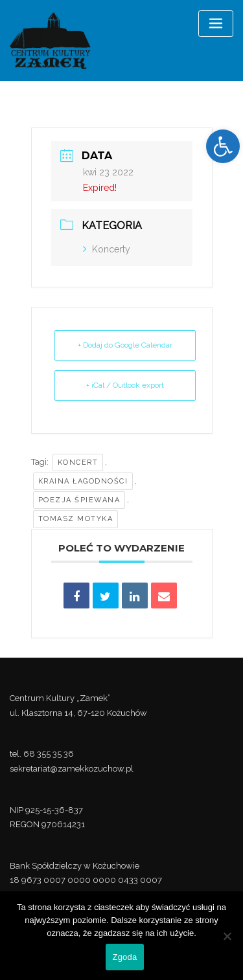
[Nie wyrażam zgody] (227, 936)
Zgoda (124, 957)
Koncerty (107, 249)
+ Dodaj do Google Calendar (125, 345)
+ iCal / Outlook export (125, 385)
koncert (78, 462)
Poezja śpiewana (79, 500)
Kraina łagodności (83, 481)
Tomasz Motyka (76, 519)
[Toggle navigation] (216, 24)
